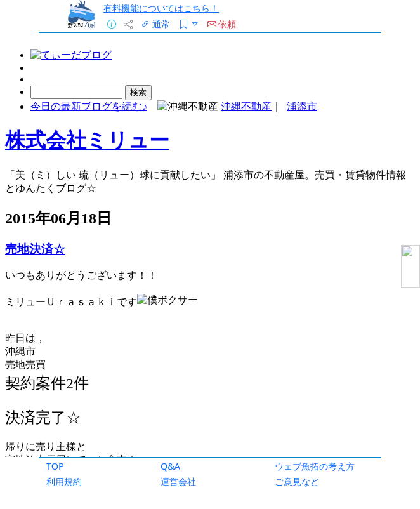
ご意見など (297, 481)
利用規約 (64, 481)
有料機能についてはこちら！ (161, 8)
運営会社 (178, 481)
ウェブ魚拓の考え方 (315, 466)
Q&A (170, 466)
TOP (55, 466)
